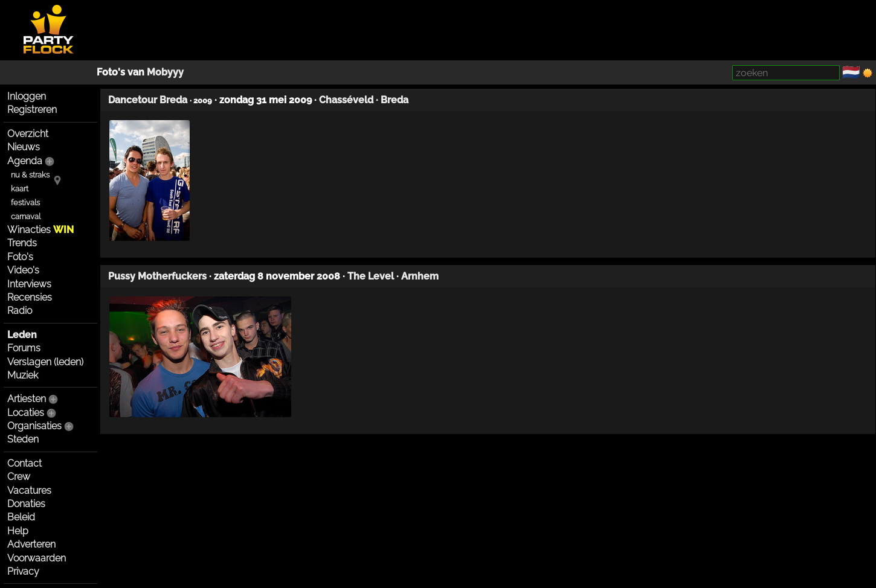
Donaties (26, 504)
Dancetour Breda (148, 100)
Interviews (29, 284)
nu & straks (30, 175)
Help (18, 531)
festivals (25, 203)
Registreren (32, 110)
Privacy (23, 571)
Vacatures (29, 491)
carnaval (26, 216)
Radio (20, 311)
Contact (24, 463)
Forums (24, 348)
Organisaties (34, 426)
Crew (19, 477)
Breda (395, 100)
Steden (23, 439)
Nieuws (24, 147)
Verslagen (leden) (45, 362)
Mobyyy (165, 72)
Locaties (26, 413)
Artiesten (27, 399)
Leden (22, 335)
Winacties (40, 230)
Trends (22, 243)
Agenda (25, 161)
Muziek (23, 375)
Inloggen (27, 96)
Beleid (21, 517)
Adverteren (31, 544)
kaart (20, 189)
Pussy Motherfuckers (157, 276)
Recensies (30, 297)
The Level (371, 276)
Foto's (20, 257)
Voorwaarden (37, 558)
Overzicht (28, 134)
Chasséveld (346, 100)
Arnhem (420, 276)
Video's (23, 270)
